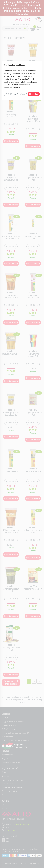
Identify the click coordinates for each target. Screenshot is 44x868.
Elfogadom (34, 94)
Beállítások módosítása (15, 94)
